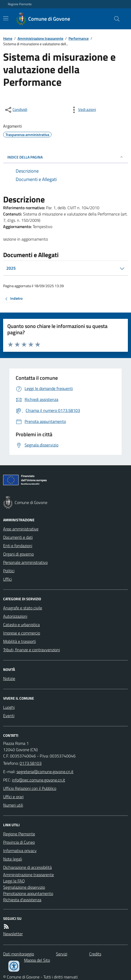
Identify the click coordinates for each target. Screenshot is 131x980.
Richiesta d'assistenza (22, 900)
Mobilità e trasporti (19, 641)
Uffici (7, 579)
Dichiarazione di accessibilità (27, 867)
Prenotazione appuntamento (28, 893)
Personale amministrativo (25, 562)
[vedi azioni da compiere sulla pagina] (83, 110)
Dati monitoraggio (19, 954)
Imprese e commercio (22, 633)
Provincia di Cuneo (19, 842)
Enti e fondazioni (18, 546)
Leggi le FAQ (14, 881)
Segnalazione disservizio (24, 887)
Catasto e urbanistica (21, 625)
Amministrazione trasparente (40, 38)
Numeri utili (13, 805)
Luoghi (9, 707)
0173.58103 (31, 763)
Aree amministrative (21, 529)
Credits (95, 954)
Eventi (9, 716)
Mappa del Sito (37, 960)
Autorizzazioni (15, 616)
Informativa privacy (20, 851)
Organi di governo (18, 554)
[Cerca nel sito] (115, 19)
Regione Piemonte (20, 4)
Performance (79, 38)
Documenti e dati (18, 537)
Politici (9, 571)
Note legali (13, 859)
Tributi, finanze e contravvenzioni (32, 650)
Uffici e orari (13, 797)
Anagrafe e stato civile (23, 608)
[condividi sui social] (16, 110)
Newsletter (13, 934)
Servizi (62, 954)
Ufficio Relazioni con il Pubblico (30, 788)
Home (8, 38)
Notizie (9, 678)
